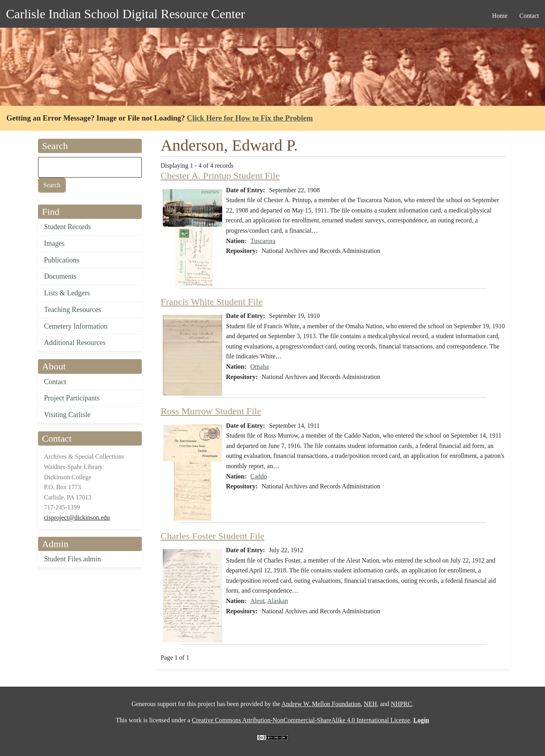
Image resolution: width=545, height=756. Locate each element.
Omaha (259, 367)
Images (54, 243)
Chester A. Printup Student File (220, 176)
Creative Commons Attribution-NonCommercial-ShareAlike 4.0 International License (301, 720)
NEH (371, 704)
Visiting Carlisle (67, 415)
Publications (62, 260)
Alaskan (278, 601)
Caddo (259, 476)
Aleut (257, 601)
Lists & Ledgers (67, 293)
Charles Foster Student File (213, 536)
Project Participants (72, 398)
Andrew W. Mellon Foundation (321, 704)
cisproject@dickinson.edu (77, 518)
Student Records (68, 227)
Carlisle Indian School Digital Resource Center (125, 14)
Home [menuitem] (500, 16)
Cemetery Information (76, 326)
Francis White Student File (212, 302)
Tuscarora (263, 241)
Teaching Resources (72, 310)
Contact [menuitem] (529, 16)
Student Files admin (72, 559)
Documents (60, 276)
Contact (55, 382)
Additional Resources (75, 343)
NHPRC (401, 704)
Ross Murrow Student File (211, 411)
